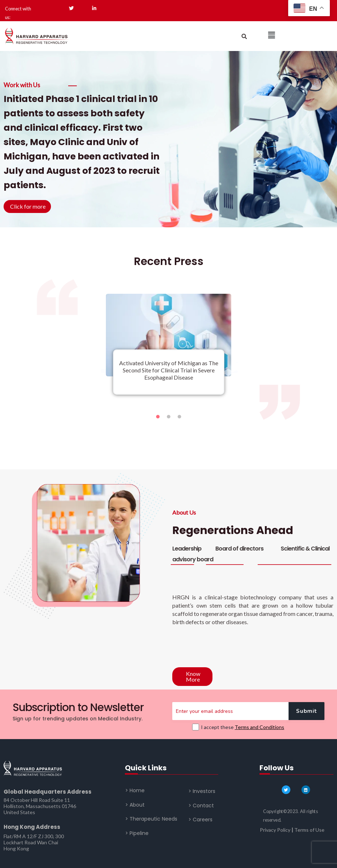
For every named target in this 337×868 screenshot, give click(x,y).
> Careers (200, 820)
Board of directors (239, 549)
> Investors (202, 791)
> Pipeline (137, 833)
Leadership (187, 549)
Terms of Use (309, 830)
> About (135, 804)
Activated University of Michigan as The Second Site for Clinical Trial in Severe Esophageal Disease (169, 370)
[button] (271, 35)
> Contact (201, 806)
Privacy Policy (275, 830)
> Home (135, 790)
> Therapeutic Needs (151, 819)
